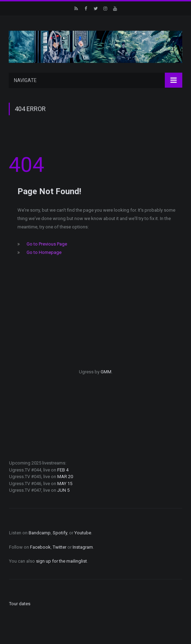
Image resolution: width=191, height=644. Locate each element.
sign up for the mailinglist (61, 561)
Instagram (83, 547)
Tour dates (20, 604)
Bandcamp (40, 533)
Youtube (83, 533)
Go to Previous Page (47, 244)
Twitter (60, 547)
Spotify (60, 533)
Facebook (40, 547)
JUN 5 (63, 490)
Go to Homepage (44, 252)
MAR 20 (65, 477)
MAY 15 (65, 484)
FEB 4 (63, 470)
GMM (106, 372)
